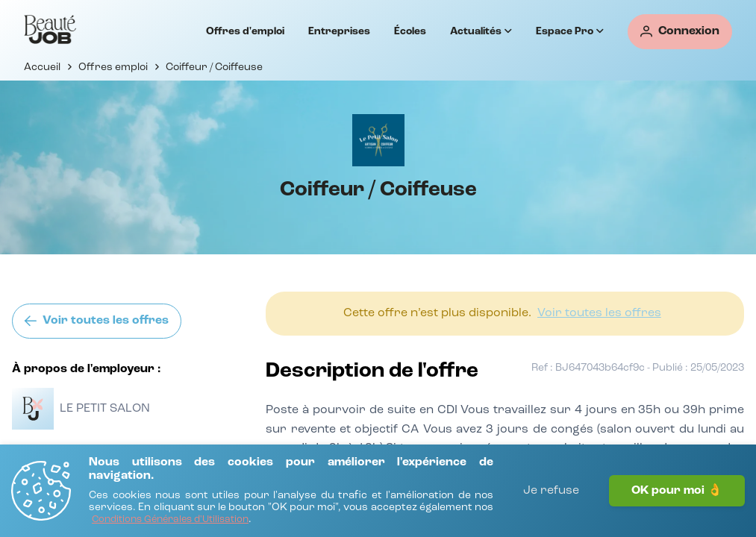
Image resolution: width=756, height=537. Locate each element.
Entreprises (339, 31)
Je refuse (551, 491)
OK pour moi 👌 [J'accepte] (677, 491)
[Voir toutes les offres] (97, 321)
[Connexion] (680, 32)
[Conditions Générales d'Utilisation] (170, 520)
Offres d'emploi (245, 31)
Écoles (410, 31)
